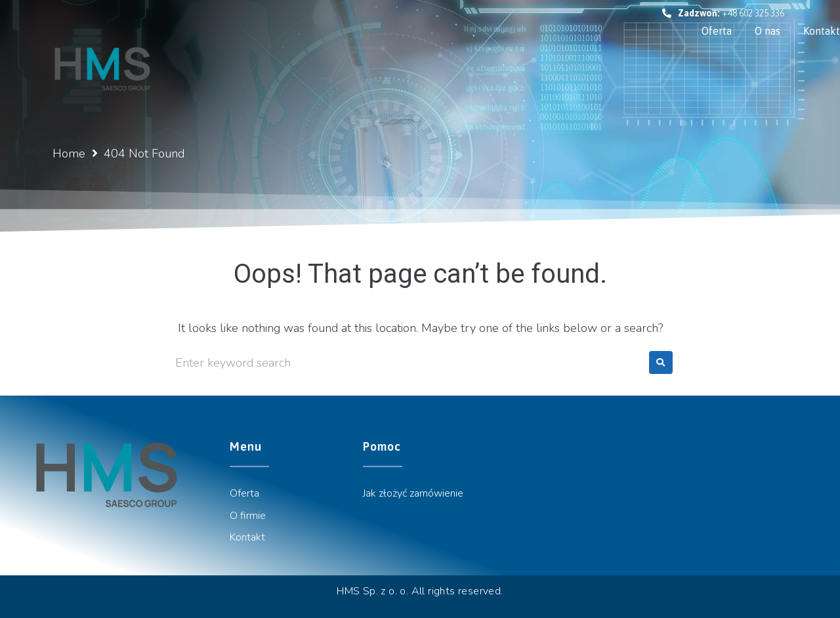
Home (69, 154)
